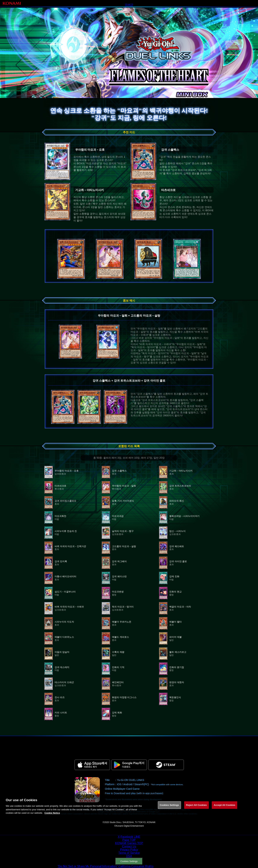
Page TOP (129, 840)
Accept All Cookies (224, 809)
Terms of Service (129, 853)
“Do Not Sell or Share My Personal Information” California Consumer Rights (105, 866)
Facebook (127, 837)
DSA (129, 856)
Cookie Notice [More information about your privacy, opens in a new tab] (52, 817)
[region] (129, 809)
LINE (137, 837)
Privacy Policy (129, 850)
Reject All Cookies (196, 809)
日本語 (129, 5)
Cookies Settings (129, 861)
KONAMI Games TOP (129, 843)
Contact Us (129, 846)
